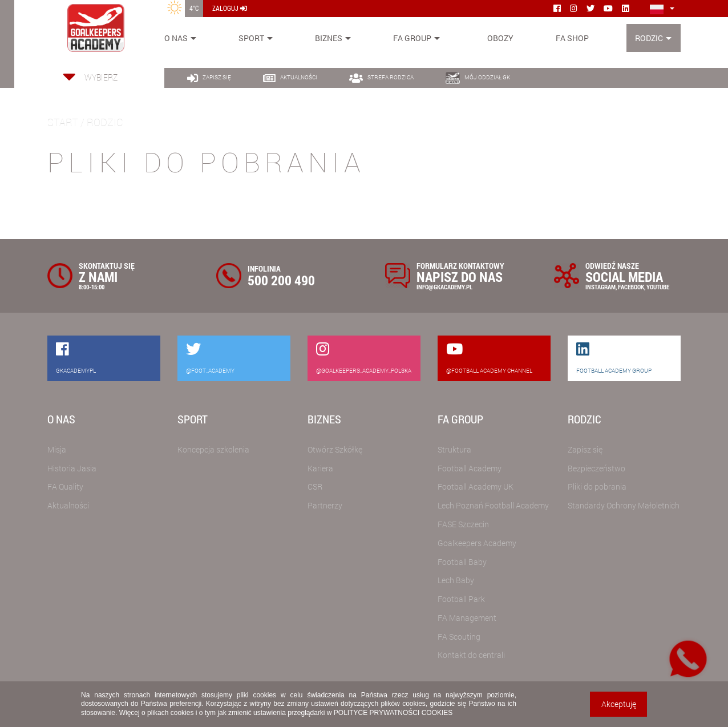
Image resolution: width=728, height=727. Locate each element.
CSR (315, 486)
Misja (57, 449)
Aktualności (68, 505)
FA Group (412, 38)
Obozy (500, 38)
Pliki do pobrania (597, 486)
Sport (251, 38)
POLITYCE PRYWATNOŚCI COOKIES (393, 713)
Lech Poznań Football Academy (493, 505)
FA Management (467, 618)
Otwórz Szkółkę (335, 449)
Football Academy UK (476, 486)
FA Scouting (459, 637)
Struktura (454, 449)
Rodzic (649, 38)
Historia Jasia (72, 468)
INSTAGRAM (600, 287)
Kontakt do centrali (471, 655)
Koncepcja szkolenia (213, 449)
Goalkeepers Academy (477, 543)
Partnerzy (325, 505)
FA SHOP (572, 38)
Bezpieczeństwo (596, 468)
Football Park (461, 599)
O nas (176, 38)
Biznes (329, 38)
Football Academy (470, 468)
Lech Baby (456, 580)
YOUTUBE (658, 287)
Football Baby (462, 562)
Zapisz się (585, 449)
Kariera (320, 468)
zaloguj (230, 8)
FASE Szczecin (463, 524)
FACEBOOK (631, 287)
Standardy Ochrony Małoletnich (624, 505)
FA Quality (65, 486)
